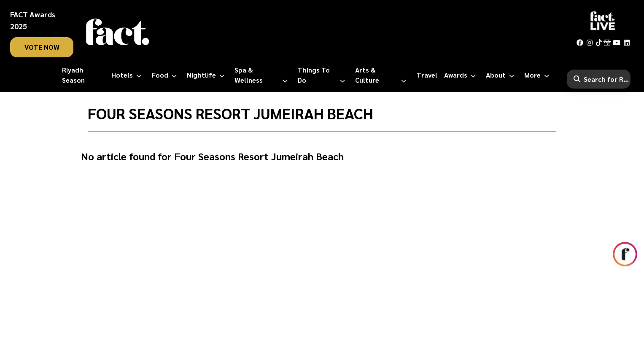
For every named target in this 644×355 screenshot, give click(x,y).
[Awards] (462, 75)
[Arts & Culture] (382, 75)
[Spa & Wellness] (263, 75)
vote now (42, 47)
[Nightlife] (207, 75)
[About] (502, 75)
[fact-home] (118, 32)
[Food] (166, 75)
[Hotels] (128, 75)
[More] (538, 75)
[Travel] (427, 75)
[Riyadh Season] (84, 75)
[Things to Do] (323, 75)
